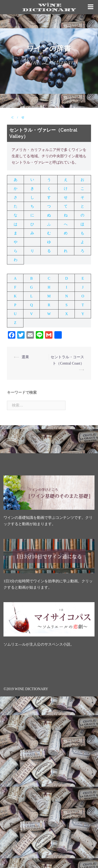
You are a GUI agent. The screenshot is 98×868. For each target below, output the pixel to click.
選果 (25, 357)
